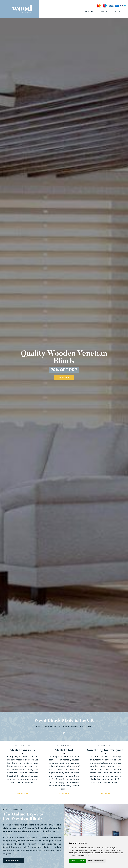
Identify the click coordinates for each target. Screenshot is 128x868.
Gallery (90, 12)
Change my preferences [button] (96, 861)
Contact (102, 12)
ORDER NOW (64, 378)
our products (13, 862)
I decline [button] (82, 861)
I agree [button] (73, 861)
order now (23, 794)
